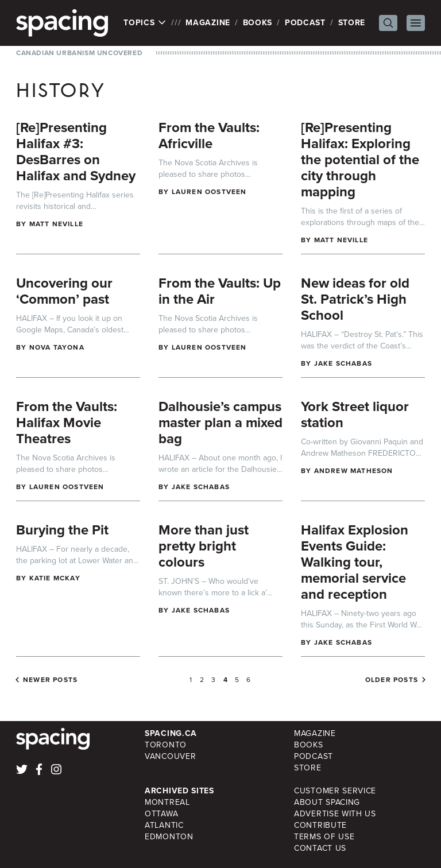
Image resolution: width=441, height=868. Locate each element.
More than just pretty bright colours (204, 546)
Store (352, 23)
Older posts (392, 680)
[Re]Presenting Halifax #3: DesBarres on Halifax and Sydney (76, 152)
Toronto (166, 745)
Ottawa (161, 814)
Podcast (305, 23)
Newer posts (50, 680)
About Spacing (327, 802)
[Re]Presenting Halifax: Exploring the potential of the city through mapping (360, 160)
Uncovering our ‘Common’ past (64, 291)
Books (258, 23)
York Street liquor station (355, 414)
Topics (145, 23)
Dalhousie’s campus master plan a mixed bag (220, 423)
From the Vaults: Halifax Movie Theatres (67, 423)
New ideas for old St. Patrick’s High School (355, 299)
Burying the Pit (62, 530)
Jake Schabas (343, 363)
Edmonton (169, 837)
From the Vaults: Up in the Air (220, 291)
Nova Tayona (57, 347)
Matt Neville (56, 224)
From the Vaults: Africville (209, 135)
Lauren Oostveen (209, 192)
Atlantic (164, 825)
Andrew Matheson (354, 471)
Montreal (167, 802)
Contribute (320, 825)
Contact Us (320, 848)
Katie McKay (55, 578)
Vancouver (170, 756)
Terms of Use (324, 837)
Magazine (208, 23)
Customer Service (335, 791)
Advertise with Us (335, 814)
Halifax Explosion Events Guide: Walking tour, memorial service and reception (355, 562)
